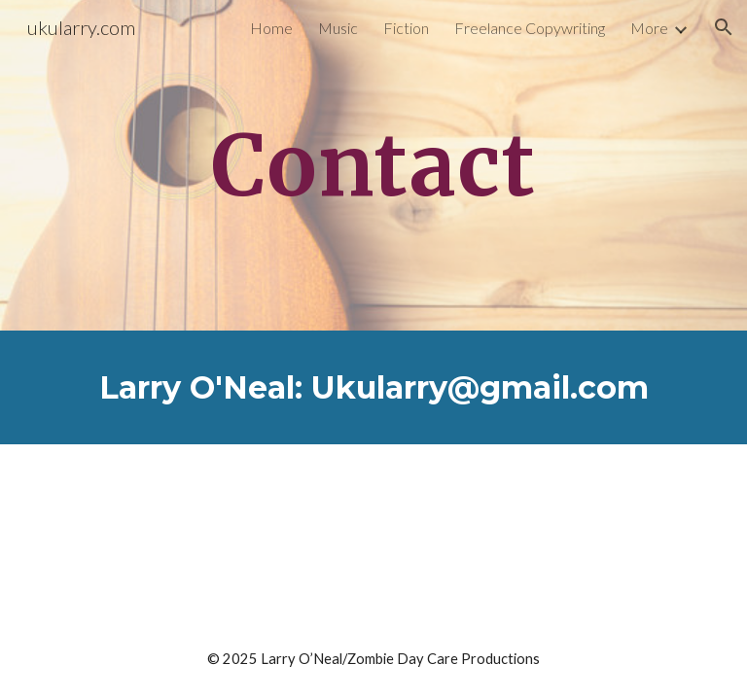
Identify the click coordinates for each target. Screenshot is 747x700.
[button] (724, 27)
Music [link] (338, 28)
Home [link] (271, 28)
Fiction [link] (406, 28)
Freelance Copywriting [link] (530, 28)
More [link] (649, 28)
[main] (373, 165)
